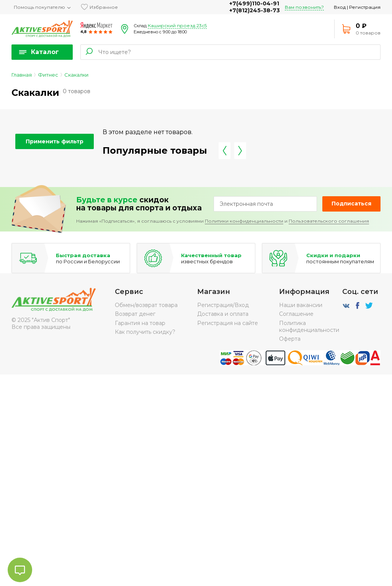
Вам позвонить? (304, 7)
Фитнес (48, 75)
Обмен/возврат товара (146, 305)
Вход (340, 7)
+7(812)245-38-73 (255, 10)
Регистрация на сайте (228, 323)
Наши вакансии (301, 305)
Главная (22, 75)
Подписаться (351, 204)
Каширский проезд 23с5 (177, 25)
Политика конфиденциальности (309, 327)
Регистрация (365, 7)
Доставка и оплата (223, 314)
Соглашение (296, 314)
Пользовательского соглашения (329, 221)
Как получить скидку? (145, 332)
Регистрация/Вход (223, 305)
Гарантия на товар (140, 323)
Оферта (290, 339)
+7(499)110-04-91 (254, 3)
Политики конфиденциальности (244, 221)
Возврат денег (135, 314)
